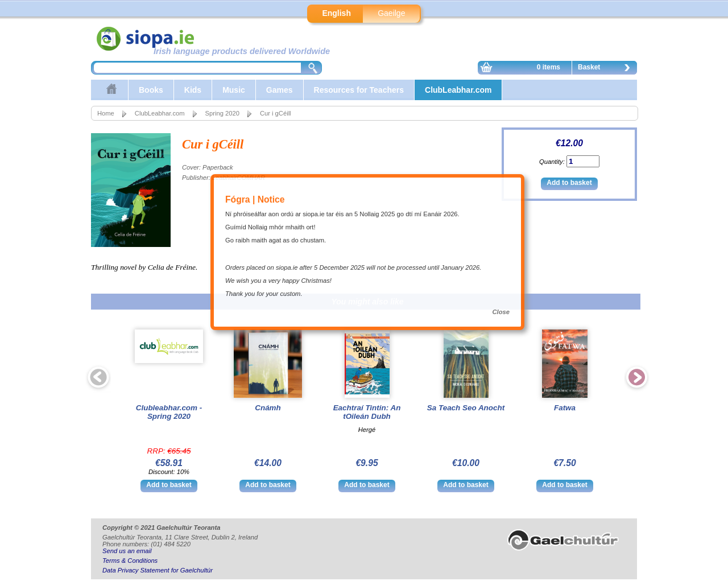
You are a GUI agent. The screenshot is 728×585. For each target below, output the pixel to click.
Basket (607, 69)
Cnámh (268, 408)
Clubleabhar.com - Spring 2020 (169, 412)
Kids (193, 90)
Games (280, 90)
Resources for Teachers (359, 90)
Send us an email (127, 551)
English (336, 13)
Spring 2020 (222, 113)
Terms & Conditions (130, 561)
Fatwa (565, 408)
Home (106, 113)
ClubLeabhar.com (458, 90)
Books (151, 90)
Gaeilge (391, 13)
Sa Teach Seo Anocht (466, 408)
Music (234, 90)
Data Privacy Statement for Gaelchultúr (158, 570)
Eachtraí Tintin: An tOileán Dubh (367, 412)
